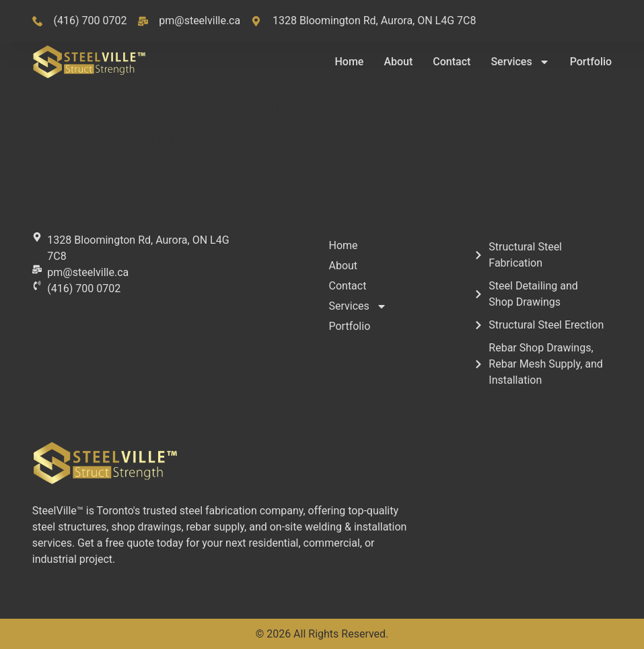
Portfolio (591, 62)
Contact (452, 62)
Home (349, 62)
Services (520, 62)
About (398, 62)
